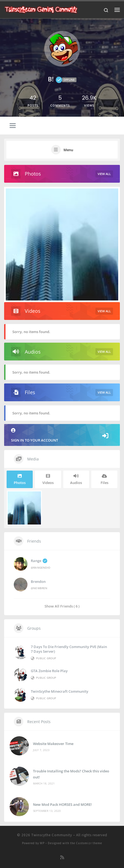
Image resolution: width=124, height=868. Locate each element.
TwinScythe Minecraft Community (60, 691)
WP (42, 843)
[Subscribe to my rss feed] (62, 857)
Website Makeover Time (53, 744)
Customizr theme (89, 843)
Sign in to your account (62, 435)
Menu (68, 150)
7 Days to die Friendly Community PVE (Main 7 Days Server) (69, 649)
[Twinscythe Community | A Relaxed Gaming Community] (41, 9)
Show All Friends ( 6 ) (62, 606)
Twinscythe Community (52, 835)
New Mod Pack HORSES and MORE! (62, 804)
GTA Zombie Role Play (49, 671)
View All (104, 174)
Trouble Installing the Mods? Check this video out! (71, 774)
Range (39, 561)
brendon (38, 581)
